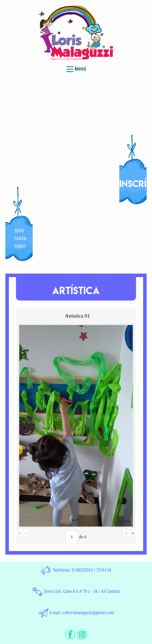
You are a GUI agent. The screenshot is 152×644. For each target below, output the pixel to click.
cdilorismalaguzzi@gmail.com (88, 613)
